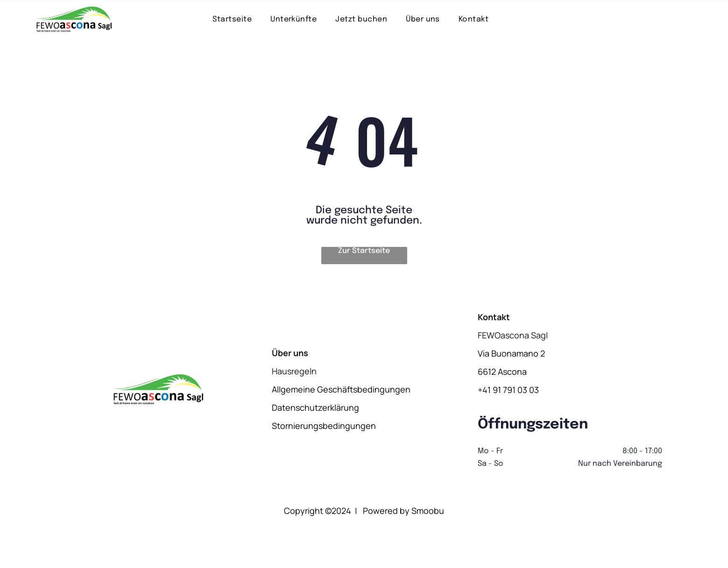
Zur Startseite (364, 251)
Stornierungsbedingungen (324, 426)
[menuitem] (232, 19)
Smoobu (428, 511)
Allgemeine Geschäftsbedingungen (341, 389)
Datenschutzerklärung (315, 407)
